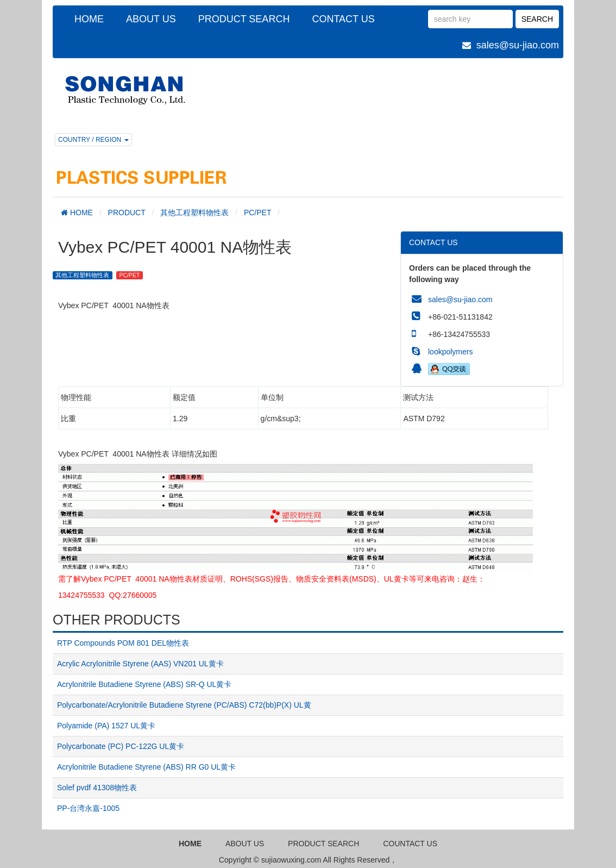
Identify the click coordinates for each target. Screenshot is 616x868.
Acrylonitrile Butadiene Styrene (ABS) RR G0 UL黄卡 (146, 767)
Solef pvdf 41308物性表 (97, 788)
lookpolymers (450, 352)
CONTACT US (343, 19)
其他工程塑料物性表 (194, 213)
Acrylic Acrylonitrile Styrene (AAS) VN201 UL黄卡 (140, 664)
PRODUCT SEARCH (244, 19)
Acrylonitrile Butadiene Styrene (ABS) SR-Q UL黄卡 (144, 684)
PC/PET (257, 213)
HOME (89, 19)
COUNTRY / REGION (93, 140)
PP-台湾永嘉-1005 (88, 808)
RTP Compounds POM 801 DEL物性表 (123, 643)
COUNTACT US (410, 844)
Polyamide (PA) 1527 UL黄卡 (106, 726)
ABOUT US (151, 19)
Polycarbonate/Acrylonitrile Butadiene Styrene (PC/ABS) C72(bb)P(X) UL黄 (184, 705)
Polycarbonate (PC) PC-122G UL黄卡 (121, 746)
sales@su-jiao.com (518, 45)
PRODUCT (127, 213)
